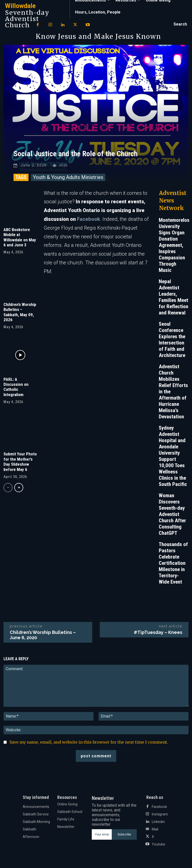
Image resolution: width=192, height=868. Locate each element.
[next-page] (19, 488)
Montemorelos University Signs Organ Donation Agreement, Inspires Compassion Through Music (174, 245)
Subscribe (124, 834)
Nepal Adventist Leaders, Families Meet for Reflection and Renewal (173, 297)
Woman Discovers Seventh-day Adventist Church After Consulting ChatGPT (172, 514)
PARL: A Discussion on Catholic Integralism (16, 387)
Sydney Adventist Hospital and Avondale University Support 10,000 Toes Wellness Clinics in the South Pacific (173, 456)
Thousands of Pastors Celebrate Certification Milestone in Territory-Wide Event (173, 563)
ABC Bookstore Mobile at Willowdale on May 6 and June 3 (20, 237)
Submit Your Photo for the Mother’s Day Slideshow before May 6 (20, 462)
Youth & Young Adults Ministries (68, 177)
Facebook (88, 219)
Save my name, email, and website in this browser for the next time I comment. (89, 742)
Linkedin (158, 822)
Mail (155, 829)
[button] (180, 24)
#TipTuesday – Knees (158, 632)
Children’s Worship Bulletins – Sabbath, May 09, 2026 (20, 312)
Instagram (160, 814)
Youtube (158, 844)
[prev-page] (8, 488)
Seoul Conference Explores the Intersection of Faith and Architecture (172, 340)
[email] (102, 834)
